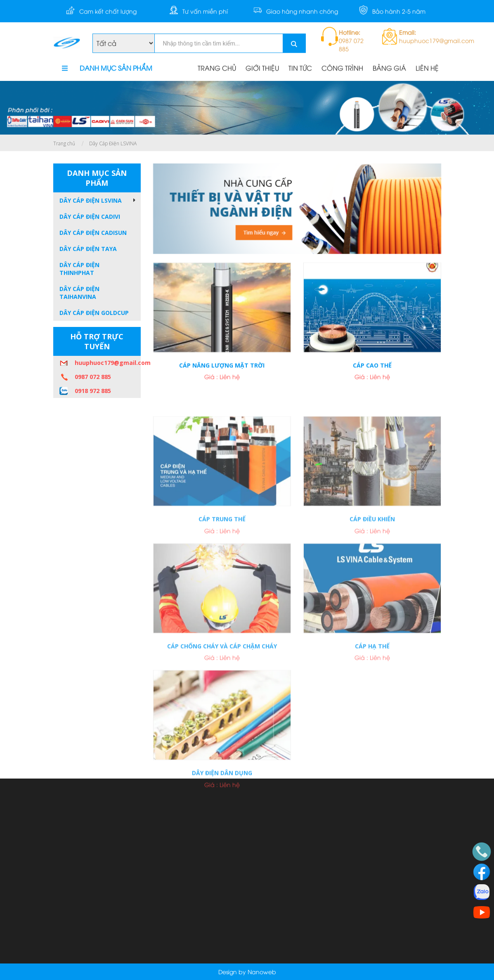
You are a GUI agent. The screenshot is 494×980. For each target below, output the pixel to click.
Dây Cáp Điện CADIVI (90, 217)
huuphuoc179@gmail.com (108, 363)
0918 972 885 (93, 391)
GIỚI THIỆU (262, 69)
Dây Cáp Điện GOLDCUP (94, 313)
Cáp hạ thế (372, 685)
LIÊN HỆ (427, 69)
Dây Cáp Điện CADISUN (93, 233)
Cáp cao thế (372, 371)
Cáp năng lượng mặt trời (222, 371)
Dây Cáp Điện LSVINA (113, 143)
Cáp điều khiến (372, 558)
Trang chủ (64, 143)
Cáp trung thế (222, 558)
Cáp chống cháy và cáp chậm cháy (222, 685)
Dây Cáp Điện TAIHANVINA (79, 293)
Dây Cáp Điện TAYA (88, 249)
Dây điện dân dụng (222, 812)
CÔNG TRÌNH (342, 69)
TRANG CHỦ (217, 69)
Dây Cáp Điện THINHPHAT (79, 269)
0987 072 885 (93, 377)
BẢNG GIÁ (389, 69)
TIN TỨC (300, 69)
